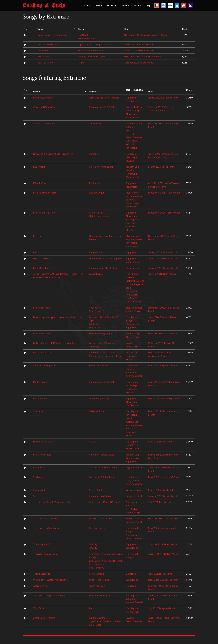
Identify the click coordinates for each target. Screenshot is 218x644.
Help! (36, 252)
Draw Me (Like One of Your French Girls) (54, 154)
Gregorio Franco (135, 490)
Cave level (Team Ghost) (46, 107)
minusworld (132, 294)
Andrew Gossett (134, 602)
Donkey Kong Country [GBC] (93, 56)
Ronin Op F (132, 174)
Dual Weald (39, 167)
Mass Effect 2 (96, 327)
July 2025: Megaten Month (162, 608)
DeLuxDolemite (134, 137)
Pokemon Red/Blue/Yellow (103, 268)
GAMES (125, 5)
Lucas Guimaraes (135, 123)
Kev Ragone (132, 101)
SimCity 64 (95, 544)
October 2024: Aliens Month (139, 63)
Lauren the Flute (134, 107)
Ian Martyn (132, 148)
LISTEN (86, 5)
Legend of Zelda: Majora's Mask (95, 44)
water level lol (40, 586)
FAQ (148, 5)
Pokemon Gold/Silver (100, 496)
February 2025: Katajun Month (164, 518)
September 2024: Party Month (164, 213)
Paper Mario (96, 123)
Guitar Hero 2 (96, 274)
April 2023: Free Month (160, 441)
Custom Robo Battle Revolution (106, 356)
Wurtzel (130, 130)
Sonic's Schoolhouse (99, 595)
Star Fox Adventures (99, 365)
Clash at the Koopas (43, 123)
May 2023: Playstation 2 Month (165, 477)
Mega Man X (96, 490)
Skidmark (38, 477)
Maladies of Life (42, 308)
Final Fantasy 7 (97, 568)
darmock (131, 199)
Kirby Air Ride (96, 411)
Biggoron (131, 98)
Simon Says (39, 467)
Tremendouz (133, 203)
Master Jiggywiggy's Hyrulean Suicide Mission (57, 317)
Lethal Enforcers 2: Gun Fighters (106, 258)
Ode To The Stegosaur (45, 365)
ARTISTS (111, 5)
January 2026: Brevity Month (163, 496)
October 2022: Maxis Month (163, 544)
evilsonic (130, 144)
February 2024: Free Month (162, 333)
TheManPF (132, 298)
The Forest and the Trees (46, 528)
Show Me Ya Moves (43, 441)
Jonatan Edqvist (134, 110)
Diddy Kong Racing (99, 216)
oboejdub (131, 369)
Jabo (129, 288)
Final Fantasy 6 (97, 564)
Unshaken (43, 50)
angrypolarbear (134, 196)
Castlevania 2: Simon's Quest (104, 467)
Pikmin (81, 63)
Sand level (38, 411)
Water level (43, 56)
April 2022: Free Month (160, 574)
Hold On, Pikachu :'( (43, 268)
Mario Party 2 (96, 213)
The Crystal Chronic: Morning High (51, 502)
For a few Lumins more (45, 193)
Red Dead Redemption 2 (90, 50)
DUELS (98, 5)
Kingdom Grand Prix (100, 618)
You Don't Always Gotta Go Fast (50, 595)
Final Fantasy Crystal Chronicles (106, 502)
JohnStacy (131, 127)
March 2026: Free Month (161, 167)
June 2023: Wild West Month (139, 50)
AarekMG (131, 223)
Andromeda (132, 246)
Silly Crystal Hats (42, 455)
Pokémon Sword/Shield (101, 167)
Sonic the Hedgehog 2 (100, 333)
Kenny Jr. (131, 134)
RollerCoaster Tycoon (100, 518)
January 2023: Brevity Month (139, 44)
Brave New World (43, 98)
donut (129, 321)
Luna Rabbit (132, 445)
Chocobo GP (96, 308)
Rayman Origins (97, 193)
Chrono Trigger (97, 528)
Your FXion (39, 608)
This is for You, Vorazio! (45, 554)
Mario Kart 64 (96, 574)
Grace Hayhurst (134, 337)
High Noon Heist (42, 258)
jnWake (130, 161)
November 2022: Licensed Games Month (145, 35)
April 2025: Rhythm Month (162, 274)
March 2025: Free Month (161, 490)
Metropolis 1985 (42, 333)
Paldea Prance (41, 382)
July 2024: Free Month (160, 502)
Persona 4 (94, 608)
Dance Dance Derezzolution (52, 35)
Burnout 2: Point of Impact (103, 477)
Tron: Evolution (86, 38)
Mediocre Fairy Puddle (49, 44)
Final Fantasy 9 (97, 311)
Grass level (39, 236)
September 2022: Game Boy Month (142, 56)
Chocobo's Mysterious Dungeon (106, 561)
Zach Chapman (134, 301)
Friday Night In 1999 (44, 213)
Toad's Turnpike (42, 574)
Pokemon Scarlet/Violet (102, 107)
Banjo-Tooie (95, 252)
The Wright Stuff (42, 544)
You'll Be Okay (45, 63)
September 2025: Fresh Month (164, 193)
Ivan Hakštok (133, 141)
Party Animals (40, 398)
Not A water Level (43, 352)
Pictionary (94, 154)
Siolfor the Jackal (135, 281)
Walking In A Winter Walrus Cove (50, 580)
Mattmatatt (132, 291)
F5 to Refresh (40, 183)
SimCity (93, 548)
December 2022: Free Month (163, 580)
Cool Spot (83, 35)
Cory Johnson (133, 262)
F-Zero (93, 441)
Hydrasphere (133, 193)
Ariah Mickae (133, 117)
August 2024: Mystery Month (163, 554)
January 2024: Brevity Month (163, 98)
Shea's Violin (132, 177)
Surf (35, 496)
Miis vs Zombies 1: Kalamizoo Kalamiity (54, 343)
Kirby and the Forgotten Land (104, 98)
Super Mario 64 (97, 586)
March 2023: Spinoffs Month (163, 365)
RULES (137, 5)
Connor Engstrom (135, 284)
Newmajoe (132, 114)
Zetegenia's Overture (44, 618)
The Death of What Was (46, 518)
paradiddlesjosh (134, 496)
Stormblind (39, 490)
